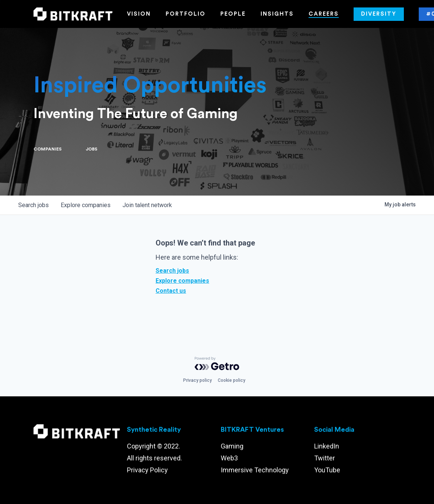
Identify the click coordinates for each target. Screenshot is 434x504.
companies (86, 205)
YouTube (327, 470)
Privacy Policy (147, 470)
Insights (277, 14)
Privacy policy (197, 380)
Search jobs (172, 271)
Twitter (325, 458)
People (233, 14)
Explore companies (182, 281)
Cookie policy (232, 380)
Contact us (171, 291)
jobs (33, 205)
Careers (324, 14)
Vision (139, 14)
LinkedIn (327, 446)
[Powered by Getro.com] (217, 364)
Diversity (379, 14)
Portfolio (186, 14)
